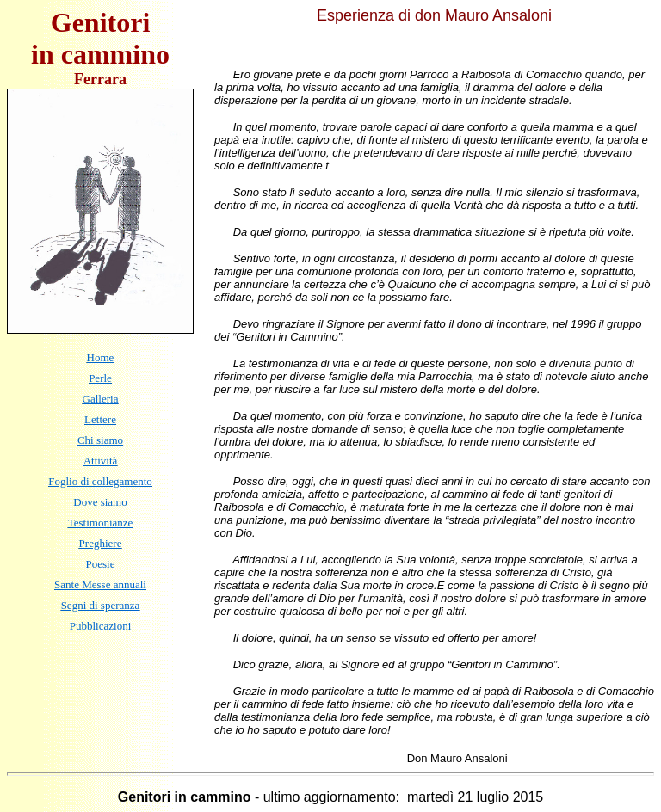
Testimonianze (101, 523)
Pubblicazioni (101, 626)
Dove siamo (100, 502)
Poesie (101, 564)
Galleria (101, 399)
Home (101, 357)
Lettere (100, 419)
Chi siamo (100, 440)
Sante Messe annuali (100, 584)
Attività (101, 461)
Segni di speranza (101, 605)
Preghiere (101, 543)
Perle (100, 378)
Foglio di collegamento (100, 481)
